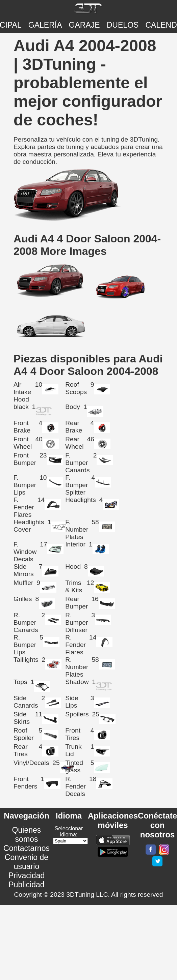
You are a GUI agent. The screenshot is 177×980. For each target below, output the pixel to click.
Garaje (84, 25)
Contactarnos (27, 848)
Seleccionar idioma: (69, 831)
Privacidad (27, 875)
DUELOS (123, 25)
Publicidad (26, 885)
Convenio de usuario (27, 862)
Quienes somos (27, 835)
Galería (45, 25)
